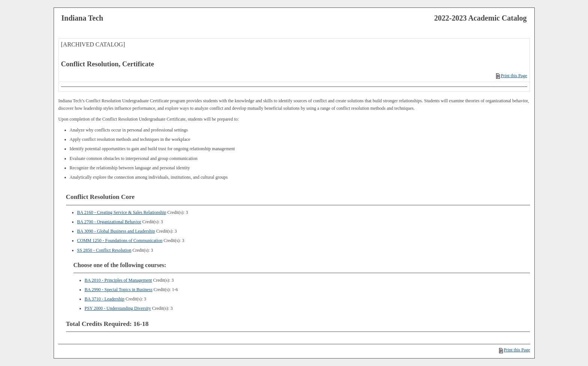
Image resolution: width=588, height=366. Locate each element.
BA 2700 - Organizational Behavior (109, 222)
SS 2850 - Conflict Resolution (104, 250)
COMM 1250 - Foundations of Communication (120, 241)
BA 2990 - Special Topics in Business (119, 290)
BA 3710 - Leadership (105, 299)
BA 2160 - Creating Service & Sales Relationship (122, 212)
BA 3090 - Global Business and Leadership (116, 231)
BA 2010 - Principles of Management (118, 280)
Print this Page (511, 76)
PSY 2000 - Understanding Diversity (118, 308)
